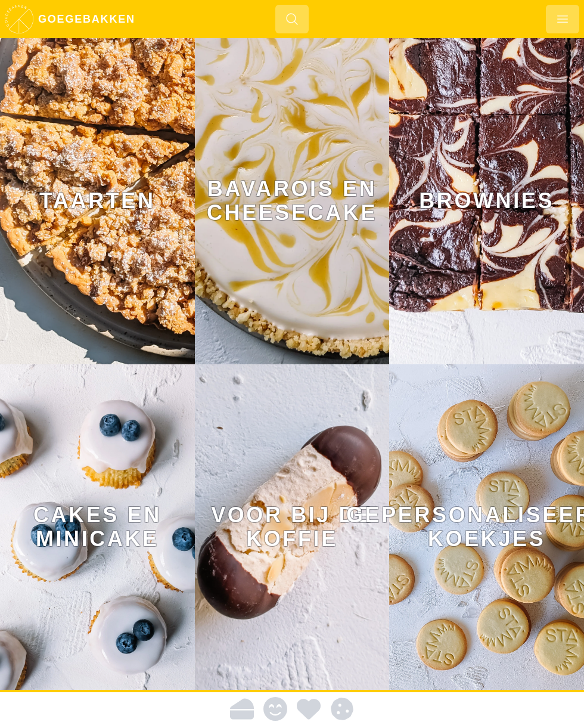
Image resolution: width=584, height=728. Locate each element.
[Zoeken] (292, 19)
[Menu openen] (563, 19)
